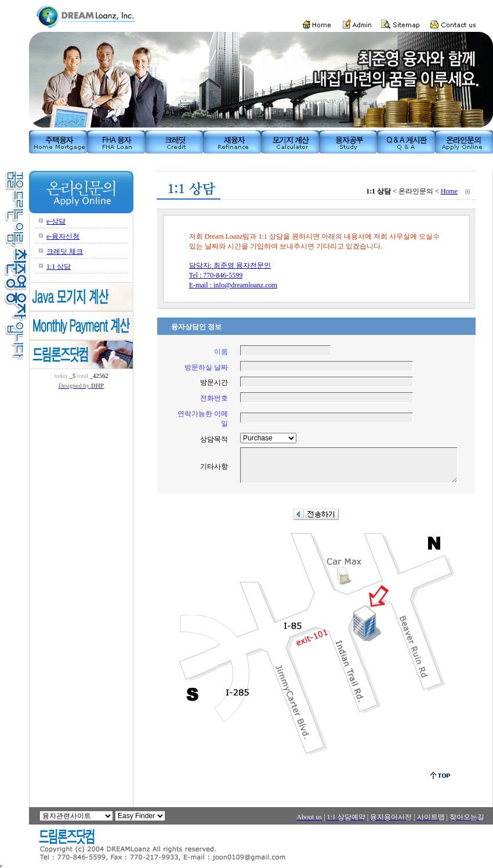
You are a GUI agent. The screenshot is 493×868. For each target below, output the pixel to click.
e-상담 (56, 221)
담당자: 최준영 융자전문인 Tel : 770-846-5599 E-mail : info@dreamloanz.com (233, 275)
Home (449, 191)
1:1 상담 (59, 267)
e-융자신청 (63, 236)
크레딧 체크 (65, 251)
